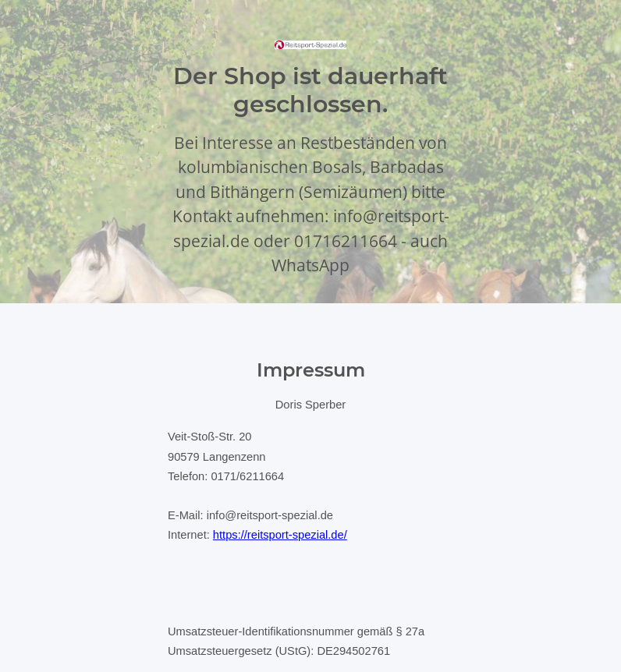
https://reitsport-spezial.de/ (280, 535)
